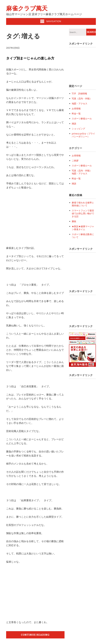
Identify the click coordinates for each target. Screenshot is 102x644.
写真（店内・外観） (82, 99)
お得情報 (76, 109)
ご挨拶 (75, 161)
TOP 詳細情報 (79, 94)
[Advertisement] (30, 221)
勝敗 (74, 221)
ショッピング (78, 129)
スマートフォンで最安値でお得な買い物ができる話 (83, 213)
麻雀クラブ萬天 (27, 8)
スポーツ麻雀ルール (82, 119)
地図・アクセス (80, 104)
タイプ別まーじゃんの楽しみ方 (30, 58)
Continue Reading (35, 635)
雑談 (74, 124)
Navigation (51, 21)
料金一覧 (76, 114)
